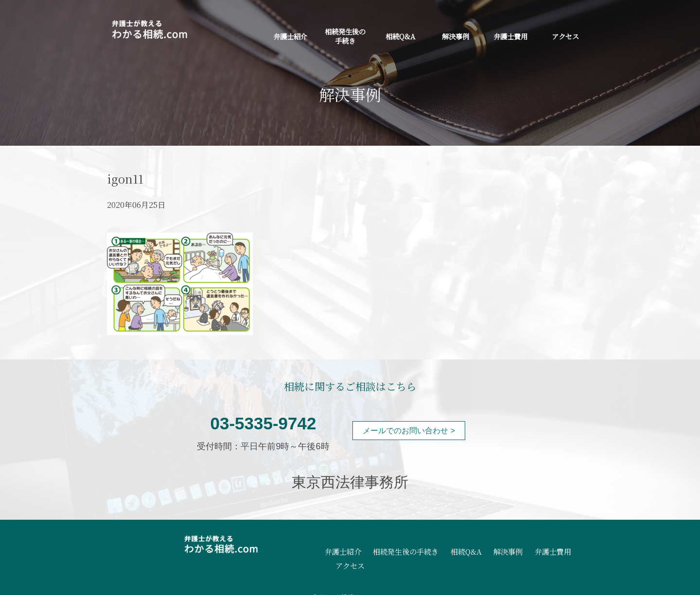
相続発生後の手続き (345, 36)
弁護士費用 (510, 36)
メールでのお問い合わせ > (409, 431)
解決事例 (455, 36)
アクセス (565, 36)
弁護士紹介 (290, 36)
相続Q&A (400, 36)
